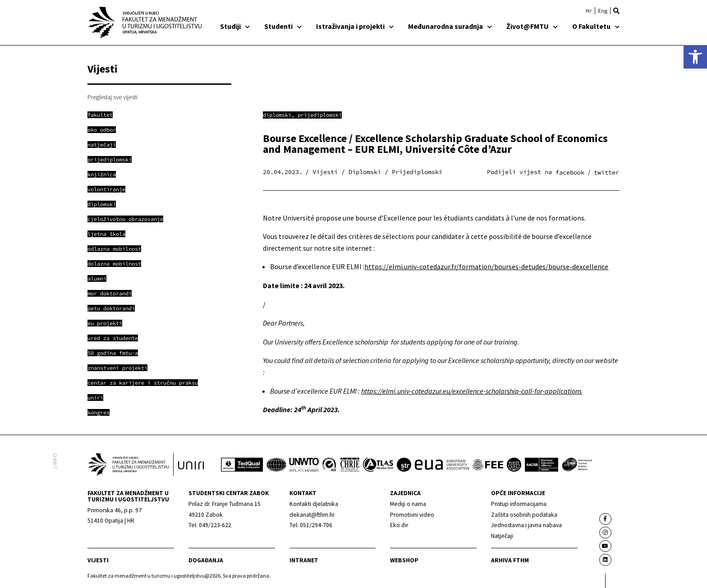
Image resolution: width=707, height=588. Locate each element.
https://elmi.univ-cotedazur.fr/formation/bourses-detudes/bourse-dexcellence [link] (486, 266)
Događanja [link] (206, 560)
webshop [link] (404, 560)
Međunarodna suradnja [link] (450, 26)
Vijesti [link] (98, 560)
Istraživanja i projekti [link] (355, 26)
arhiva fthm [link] (510, 560)
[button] (616, 11)
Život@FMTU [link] (532, 26)
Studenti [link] (283, 26)
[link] (695, 57)
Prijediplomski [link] (320, 115)
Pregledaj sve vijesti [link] (112, 97)
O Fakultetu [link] (596, 26)
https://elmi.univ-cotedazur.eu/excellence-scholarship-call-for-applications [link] (471, 391)
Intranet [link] (304, 560)
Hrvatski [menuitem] (589, 11)
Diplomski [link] (277, 115)
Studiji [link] (235, 26)
